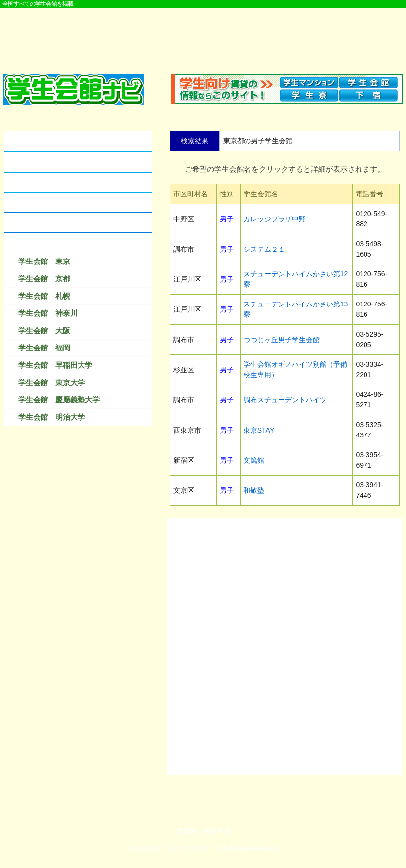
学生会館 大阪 (44, 330)
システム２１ (264, 249)
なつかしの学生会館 (42, 223)
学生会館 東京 (44, 261)
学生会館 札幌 (44, 296)
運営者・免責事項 (203, 831)
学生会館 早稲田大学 (55, 365)
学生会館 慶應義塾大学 (59, 400)
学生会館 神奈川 (48, 313)
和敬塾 (254, 490)
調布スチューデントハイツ (285, 400)
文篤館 (254, 460)
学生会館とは (31, 141)
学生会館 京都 (44, 279)
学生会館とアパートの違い (53, 161)
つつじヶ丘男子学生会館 (282, 340)
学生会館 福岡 (44, 348)
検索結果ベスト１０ (42, 243)
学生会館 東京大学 (52, 382)
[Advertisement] (203, 36)
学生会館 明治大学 (52, 417)
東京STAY (259, 430)
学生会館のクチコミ (42, 182)
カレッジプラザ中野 (275, 219)
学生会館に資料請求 (42, 202)
